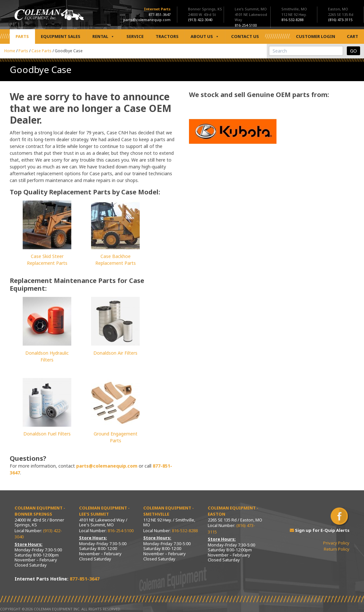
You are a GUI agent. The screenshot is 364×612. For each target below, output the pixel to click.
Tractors (167, 36)
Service (135, 36)
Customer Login (316, 36)
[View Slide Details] (233, 132)
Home (10, 51)
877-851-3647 (159, 14)
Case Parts (41, 51)
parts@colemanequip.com (147, 20)
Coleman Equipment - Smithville (169, 511)
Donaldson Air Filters (115, 353)
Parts (22, 36)
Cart (352, 36)
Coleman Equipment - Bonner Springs (40, 511)
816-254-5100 (121, 531)
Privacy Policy (336, 543)
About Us (205, 37)
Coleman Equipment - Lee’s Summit (104, 511)
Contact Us (245, 36)
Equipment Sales (61, 36)
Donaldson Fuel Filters (47, 434)
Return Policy (337, 549)
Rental (103, 37)
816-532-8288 (185, 531)
